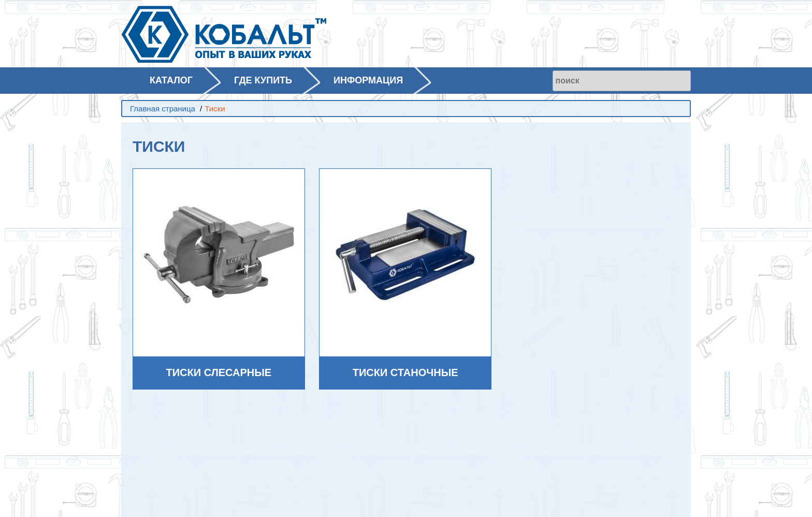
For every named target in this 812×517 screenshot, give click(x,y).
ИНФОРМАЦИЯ (368, 80)
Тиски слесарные (219, 372)
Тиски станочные (405, 372)
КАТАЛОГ (171, 80)
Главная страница (163, 109)
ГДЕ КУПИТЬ (263, 80)
